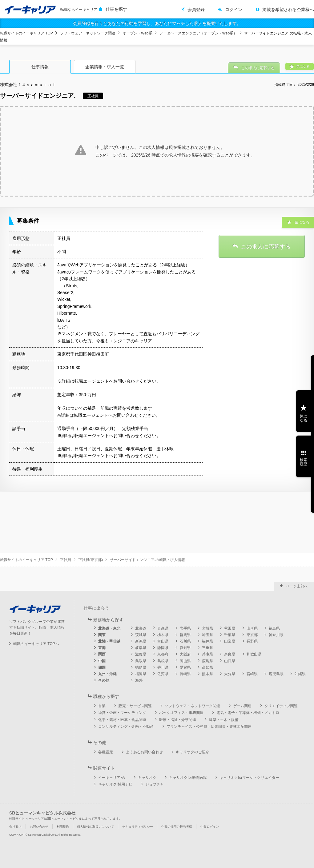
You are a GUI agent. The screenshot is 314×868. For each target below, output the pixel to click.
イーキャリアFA (112, 778)
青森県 (163, 628)
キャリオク (147, 778)
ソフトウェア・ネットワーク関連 (88, 33)
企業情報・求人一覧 (105, 67)
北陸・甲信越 (109, 641)
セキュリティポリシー (138, 827)
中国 (102, 661)
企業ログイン (210, 827)
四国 (102, 667)
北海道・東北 (109, 628)
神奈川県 (276, 635)
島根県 (163, 661)
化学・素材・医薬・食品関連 (122, 720)
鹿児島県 (276, 674)
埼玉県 (207, 635)
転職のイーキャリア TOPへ (36, 644)
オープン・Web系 (137, 33)
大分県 (230, 674)
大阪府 (185, 654)
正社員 (66, 560)
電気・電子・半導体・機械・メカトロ (248, 713)
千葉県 (230, 635)
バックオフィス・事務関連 (181, 713)
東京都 (252, 635)
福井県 (207, 641)
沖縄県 (300, 674)
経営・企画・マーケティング (122, 713)
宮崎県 (252, 674)
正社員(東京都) (91, 560)
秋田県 (230, 628)
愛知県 (185, 648)
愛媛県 (185, 667)
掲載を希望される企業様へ (288, 10)
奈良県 (230, 654)
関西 (102, 654)
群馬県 (185, 635)
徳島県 (141, 667)
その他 (104, 680)
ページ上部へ (297, 586)
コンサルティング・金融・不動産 (126, 727)
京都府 (163, 654)
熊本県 (207, 674)
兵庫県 (207, 654)
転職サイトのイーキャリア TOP (26, 33)
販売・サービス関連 (135, 706)
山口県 (230, 661)
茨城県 (141, 635)
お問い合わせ (39, 827)
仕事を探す (116, 9)
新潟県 (141, 641)
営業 (102, 706)
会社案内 (15, 827)
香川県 (163, 667)
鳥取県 (141, 661)
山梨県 (230, 641)
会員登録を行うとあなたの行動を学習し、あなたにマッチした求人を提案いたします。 (157, 23)
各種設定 (106, 752)
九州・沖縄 (107, 674)
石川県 (185, 641)
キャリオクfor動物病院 (188, 778)
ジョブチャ (155, 784)
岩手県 (185, 628)
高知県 (207, 667)
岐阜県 (141, 648)
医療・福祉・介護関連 (178, 720)
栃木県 (163, 635)
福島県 (274, 628)
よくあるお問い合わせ (144, 752)
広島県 (207, 661)
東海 (102, 648)
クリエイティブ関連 (281, 706)
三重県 (207, 648)
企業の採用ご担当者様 (177, 827)
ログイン (234, 10)
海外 (139, 680)
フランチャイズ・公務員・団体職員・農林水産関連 (209, 727)
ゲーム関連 (242, 706)
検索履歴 (304, 462)
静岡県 (163, 648)
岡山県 (185, 661)
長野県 (252, 641)
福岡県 (141, 674)
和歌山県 (254, 654)
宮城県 (207, 628)
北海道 (141, 628)
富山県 (163, 641)
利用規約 (63, 827)
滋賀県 (141, 654)
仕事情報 (40, 67)
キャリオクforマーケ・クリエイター (249, 778)
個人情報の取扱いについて (95, 827)
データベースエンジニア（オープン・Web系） (198, 33)
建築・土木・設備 (224, 720)
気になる (304, 418)
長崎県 (185, 674)
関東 (102, 635)
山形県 (252, 628)
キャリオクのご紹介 (192, 752)
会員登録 (196, 10)
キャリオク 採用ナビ (115, 784)
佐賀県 (163, 674)
